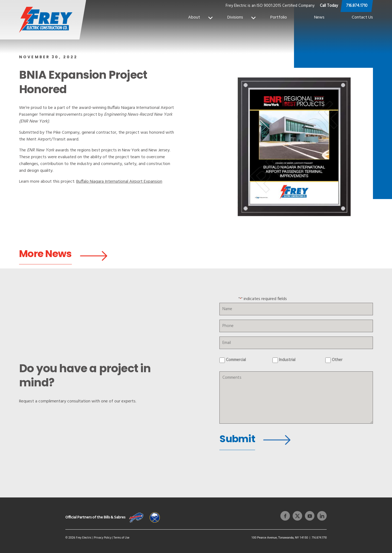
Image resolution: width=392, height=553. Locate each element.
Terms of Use (121, 536)
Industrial (287, 362)
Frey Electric (84, 536)
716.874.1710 (357, 6)
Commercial (236, 362)
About (201, 17)
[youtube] (308, 514)
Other (337, 362)
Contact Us (362, 17)
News (319, 17)
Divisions (242, 17)
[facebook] (285, 514)
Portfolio (279, 17)
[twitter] (296, 514)
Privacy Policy (103, 536)
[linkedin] (321, 514)
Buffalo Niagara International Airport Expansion (119, 182)
